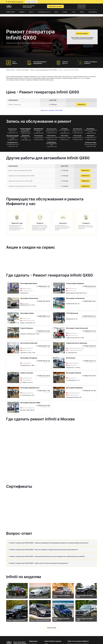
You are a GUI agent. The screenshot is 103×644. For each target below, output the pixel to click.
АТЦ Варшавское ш (13, 142)
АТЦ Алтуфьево (51, 136)
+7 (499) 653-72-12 (13, 140)
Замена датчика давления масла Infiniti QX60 (22, 186)
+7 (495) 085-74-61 (51, 133)
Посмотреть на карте (55, 6)
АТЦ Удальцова (39, 136)
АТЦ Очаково (64, 136)
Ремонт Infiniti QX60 (23, 70)
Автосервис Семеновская (75, 298)
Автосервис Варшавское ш (30, 388)
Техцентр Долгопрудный (75, 283)
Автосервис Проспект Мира (30, 403)
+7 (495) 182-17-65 (12, 146)
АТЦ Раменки (91, 136)
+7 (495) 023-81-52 (51, 140)
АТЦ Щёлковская (38, 129)
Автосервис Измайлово (74, 388)
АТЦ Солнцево (78, 136)
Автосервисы (93, 12)
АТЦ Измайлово (51, 142)
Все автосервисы (82, 33)
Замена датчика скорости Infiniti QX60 (20, 181)
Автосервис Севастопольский (77, 328)
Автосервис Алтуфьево (29, 358)
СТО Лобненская (72, 313)
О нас (74, 12)
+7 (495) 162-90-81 (38, 133)
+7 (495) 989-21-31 (65, 133)
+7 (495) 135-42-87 (91, 140)
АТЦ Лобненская (78, 129)
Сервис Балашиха (27, 328)
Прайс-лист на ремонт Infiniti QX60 (52, 110)
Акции (82, 12)
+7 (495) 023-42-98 (91, 146)
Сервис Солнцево (27, 373)
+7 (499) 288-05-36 (25, 140)
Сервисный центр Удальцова (77, 343)
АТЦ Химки (64, 129)
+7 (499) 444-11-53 (12, 133)
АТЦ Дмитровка (12, 129)
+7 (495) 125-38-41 (78, 140)
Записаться (81, 105)
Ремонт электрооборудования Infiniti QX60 (44, 70)
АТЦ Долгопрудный (25, 129)
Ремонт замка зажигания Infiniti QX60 (20, 170)
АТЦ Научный (25, 135)
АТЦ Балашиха (90, 129)
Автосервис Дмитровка (29, 283)
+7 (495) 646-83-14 (78, 133)
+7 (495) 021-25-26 (51, 147)
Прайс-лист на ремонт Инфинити (78, 641)
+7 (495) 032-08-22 (25, 133)
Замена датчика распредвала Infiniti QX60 (22, 176)
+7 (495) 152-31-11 (65, 140)
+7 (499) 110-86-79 (38, 140)
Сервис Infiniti (10, 12)
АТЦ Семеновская (51, 129)
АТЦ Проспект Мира (91, 142)
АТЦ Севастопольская (12, 135)
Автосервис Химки (27, 313)
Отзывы (65, 12)
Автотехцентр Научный (29, 343)
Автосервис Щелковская (29, 298)
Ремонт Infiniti (10, 70)
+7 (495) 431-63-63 (91, 133)
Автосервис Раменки (74, 373)
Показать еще (52, 628)
